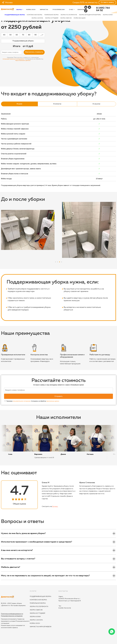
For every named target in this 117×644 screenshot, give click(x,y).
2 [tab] (58, 261)
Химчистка (44, 10)
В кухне (19, 104)
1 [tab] (55, 261)
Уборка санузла (37, 18)
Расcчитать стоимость (34, 52)
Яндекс (55, 507)
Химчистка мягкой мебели (41, 627)
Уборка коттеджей (52, 18)
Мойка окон (31, 10)
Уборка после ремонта (69, 15)
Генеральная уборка (51, 15)
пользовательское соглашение (13, 59)
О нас (72, 10)
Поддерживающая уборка (40, 596)
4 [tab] (62, 261)
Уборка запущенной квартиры (90, 15)
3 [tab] (60, 261)
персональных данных (23, 60)
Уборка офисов (66, 18)
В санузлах (96, 104)
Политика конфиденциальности (12, 614)
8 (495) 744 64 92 (103, 9)
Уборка (20, 10)
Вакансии (81, 10)
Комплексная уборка (35, 15)
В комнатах (57, 104)
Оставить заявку (107, 2)
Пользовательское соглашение (12, 616)
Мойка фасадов (80, 18)
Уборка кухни (108, 15)
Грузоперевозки (59, 10)
